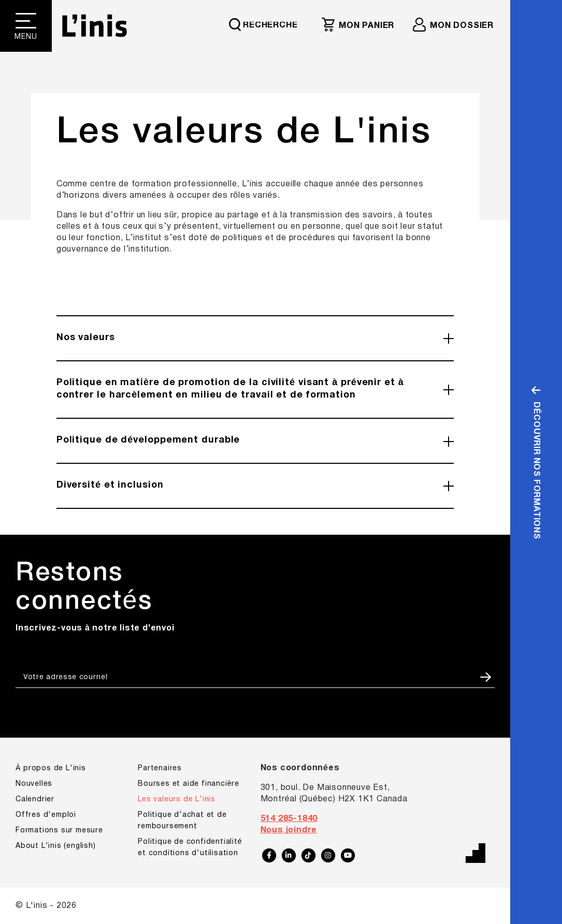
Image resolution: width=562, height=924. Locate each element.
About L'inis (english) (56, 846)
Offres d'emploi (46, 815)
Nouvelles (34, 784)
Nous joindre (289, 830)
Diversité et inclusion (110, 485)
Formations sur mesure (59, 831)
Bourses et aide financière (189, 784)
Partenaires (160, 768)
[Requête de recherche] (268, 24)
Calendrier (35, 800)
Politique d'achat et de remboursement (182, 821)
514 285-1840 (289, 819)
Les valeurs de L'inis (177, 800)
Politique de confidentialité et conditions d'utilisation (190, 848)
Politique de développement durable (148, 440)
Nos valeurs (86, 338)
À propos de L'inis (51, 768)
